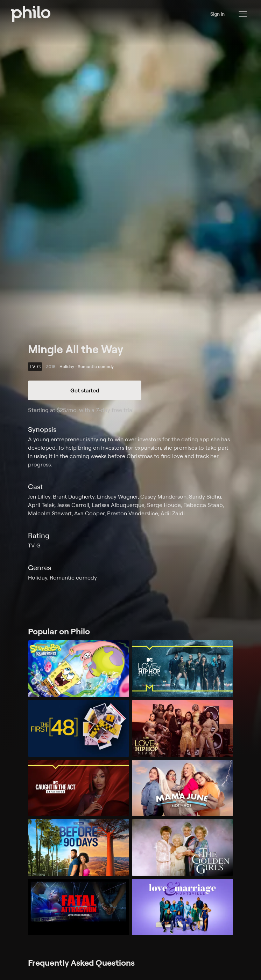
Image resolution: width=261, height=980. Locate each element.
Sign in (217, 14)
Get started (85, 390)
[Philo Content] (243, 14)
